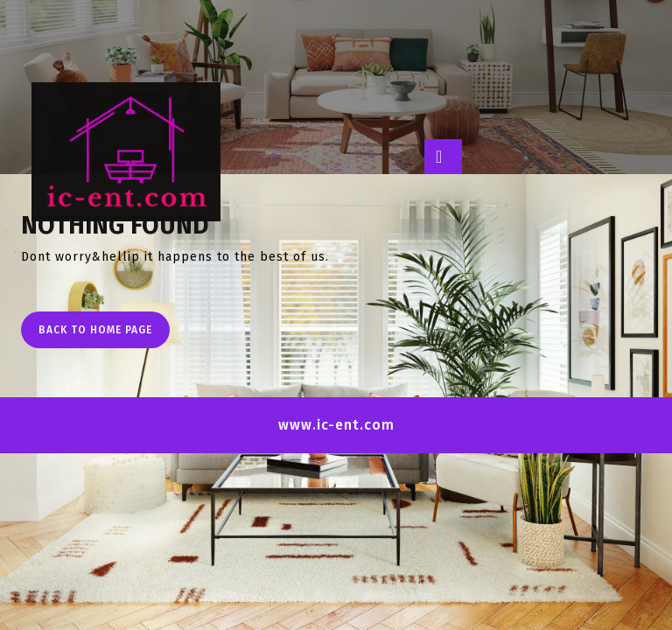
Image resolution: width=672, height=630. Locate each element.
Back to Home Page (104, 334)
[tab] (443, 157)
